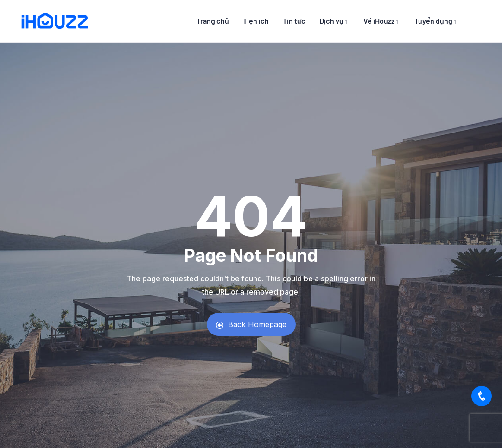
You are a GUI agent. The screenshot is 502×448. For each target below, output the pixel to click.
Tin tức (294, 21)
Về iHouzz (382, 21)
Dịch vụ (334, 21)
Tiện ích (256, 21)
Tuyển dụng (436, 21)
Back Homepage (251, 324)
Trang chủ (213, 21)
